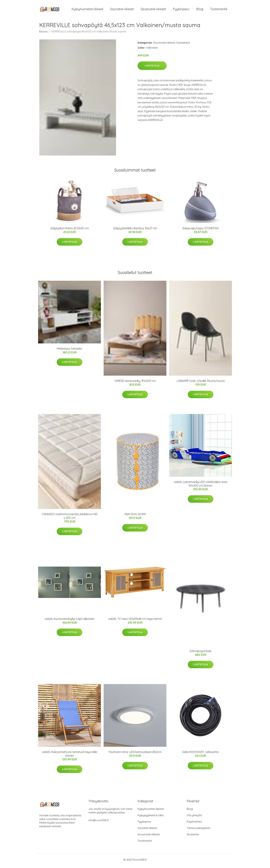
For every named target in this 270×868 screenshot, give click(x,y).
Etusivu (43, 34)
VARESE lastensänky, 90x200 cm (135, 383)
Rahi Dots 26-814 (135, 516)
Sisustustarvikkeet (153, 10)
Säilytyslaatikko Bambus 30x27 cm (135, 231)
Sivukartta (193, 837)
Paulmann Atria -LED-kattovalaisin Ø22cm (135, 754)
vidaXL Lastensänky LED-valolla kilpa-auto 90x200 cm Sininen (201, 486)
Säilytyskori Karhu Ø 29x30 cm (70, 231)
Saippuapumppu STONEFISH (201, 231)
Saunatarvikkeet (122, 10)
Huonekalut (183, 45)
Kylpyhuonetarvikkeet (87, 10)
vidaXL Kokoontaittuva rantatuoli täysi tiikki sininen (70, 756)
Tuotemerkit (219, 10)
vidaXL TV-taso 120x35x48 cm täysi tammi (135, 621)
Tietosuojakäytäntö (199, 830)
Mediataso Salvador (69, 351)
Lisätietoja (152, 68)
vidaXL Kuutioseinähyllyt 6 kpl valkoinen (69, 621)
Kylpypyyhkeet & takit (151, 818)
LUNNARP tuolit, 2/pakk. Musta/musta (201, 383)
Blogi (200, 10)
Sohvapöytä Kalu (201, 653)
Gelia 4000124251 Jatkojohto (201, 754)
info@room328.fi (99, 823)
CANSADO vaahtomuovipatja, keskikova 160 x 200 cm (70, 518)
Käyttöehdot (194, 824)
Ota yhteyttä (194, 818)
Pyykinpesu (181, 10)
